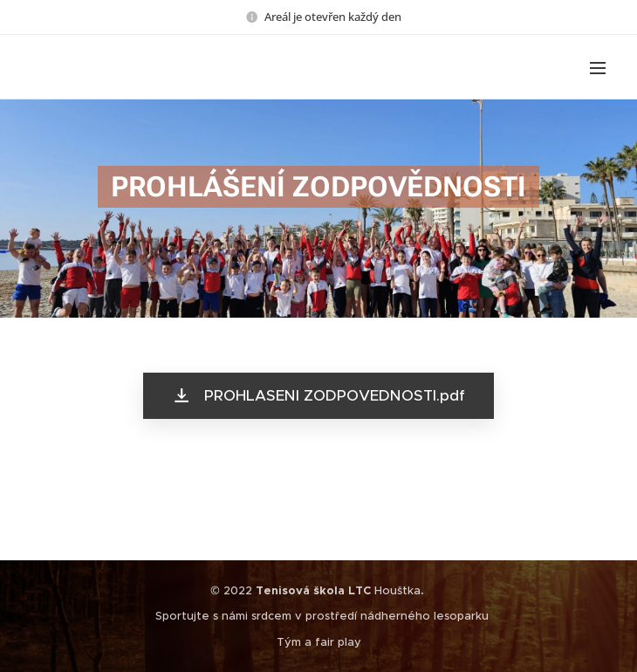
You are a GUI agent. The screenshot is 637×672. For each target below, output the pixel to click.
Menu (598, 68)
